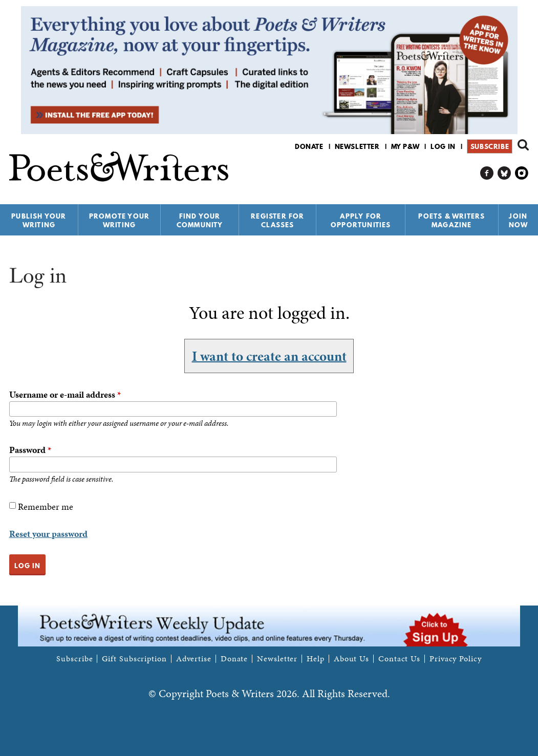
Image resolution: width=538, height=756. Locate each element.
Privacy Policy (456, 659)
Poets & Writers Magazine (451, 220)
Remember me (46, 506)
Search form (523, 145)
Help (316, 659)
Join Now (519, 220)
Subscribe (490, 146)
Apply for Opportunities (361, 220)
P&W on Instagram (522, 173)
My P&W (405, 146)
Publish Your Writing (39, 220)
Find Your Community (200, 220)
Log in (443, 146)
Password (30, 450)
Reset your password (48, 534)
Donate (309, 146)
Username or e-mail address (65, 394)
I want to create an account (269, 356)
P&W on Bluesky (504, 173)
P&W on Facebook (487, 173)
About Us (351, 659)
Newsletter (357, 146)
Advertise (194, 659)
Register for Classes (277, 220)
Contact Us (399, 659)
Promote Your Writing (119, 220)
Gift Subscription (134, 659)
